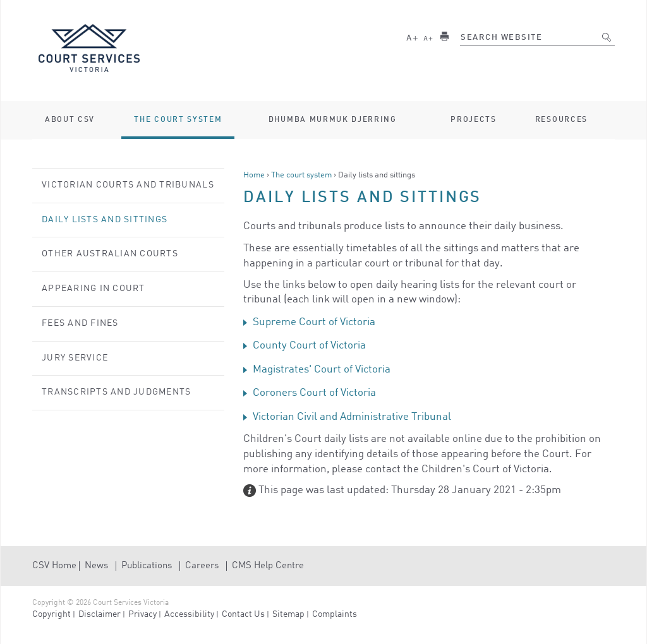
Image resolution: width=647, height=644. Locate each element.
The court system (301, 175)
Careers (202, 566)
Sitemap (288, 614)
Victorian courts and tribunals (128, 185)
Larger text (412, 36)
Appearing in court (94, 289)
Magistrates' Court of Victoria (322, 370)
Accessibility (189, 614)
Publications (147, 566)
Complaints (335, 614)
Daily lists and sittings (105, 220)
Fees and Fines (80, 323)
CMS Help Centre (268, 566)
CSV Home (54, 566)
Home (254, 175)
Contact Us (243, 614)
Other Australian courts (110, 254)
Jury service (75, 358)
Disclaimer (100, 614)
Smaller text (428, 36)
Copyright (51, 614)
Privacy (142, 614)
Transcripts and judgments (117, 392)
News (96, 566)
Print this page (444, 36)
